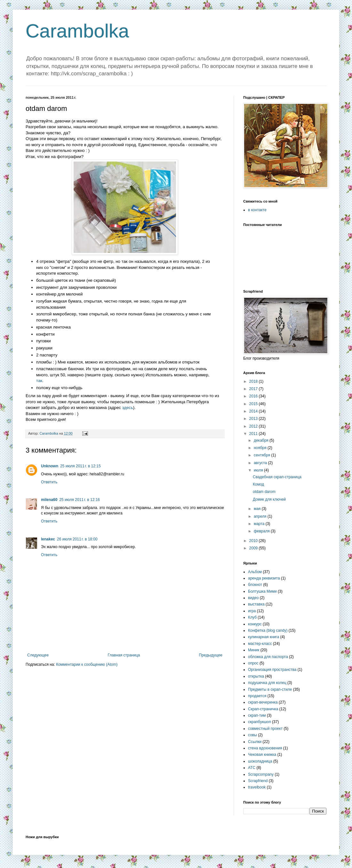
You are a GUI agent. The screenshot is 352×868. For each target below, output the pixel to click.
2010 (254, 541)
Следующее (38, 655)
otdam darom (264, 492)
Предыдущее (211, 655)
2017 (254, 389)
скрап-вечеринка (263, 702)
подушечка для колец (267, 683)
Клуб (252, 617)
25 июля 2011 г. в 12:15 (80, 466)
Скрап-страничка (263, 709)
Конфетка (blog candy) (268, 630)
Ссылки (255, 742)
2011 (254, 434)
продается (257, 696)
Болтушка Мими (262, 591)
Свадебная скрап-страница (277, 477)
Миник (254, 650)
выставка (256, 604)
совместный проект (265, 729)
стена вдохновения (265, 748)
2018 (254, 381)
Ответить (49, 482)
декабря (262, 440)
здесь (128, 408)
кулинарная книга (264, 637)
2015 (254, 404)
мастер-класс (260, 644)
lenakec (48, 539)
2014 (254, 411)
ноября (261, 448)
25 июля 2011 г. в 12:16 (80, 500)
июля (259, 470)
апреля (261, 516)
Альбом (255, 572)
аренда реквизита (264, 578)
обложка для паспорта (268, 657)
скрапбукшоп (260, 722)
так (39, 381)
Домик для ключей (269, 499)
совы (252, 735)
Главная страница (124, 655)
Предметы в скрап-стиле (270, 689)
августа (261, 463)
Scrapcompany (261, 774)
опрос (253, 663)
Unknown (50, 466)
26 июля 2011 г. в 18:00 (77, 539)
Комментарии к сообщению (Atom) (87, 664)
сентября (263, 455)
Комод (258, 484)
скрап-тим (257, 715)
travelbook (257, 787)
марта (260, 524)
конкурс (255, 624)
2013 (254, 419)
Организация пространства (272, 670)
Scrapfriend (258, 781)
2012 (254, 426)
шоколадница (260, 761)
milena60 (49, 500)
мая (258, 509)
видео (253, 598)
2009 (254, 548)
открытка (256, 676)
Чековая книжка (262, 755)
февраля (262, 531)
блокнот (255, 585)
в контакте (257, 210)
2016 (254, 396)
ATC (252, 768)
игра (252, 611)
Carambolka (77, 31)
